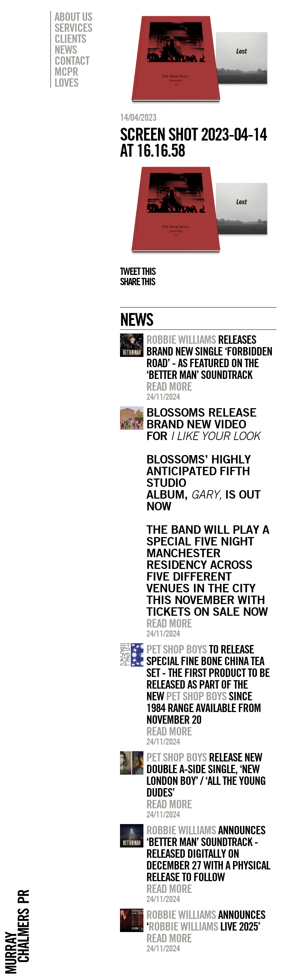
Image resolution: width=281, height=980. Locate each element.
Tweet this (138, 271)
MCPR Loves (66, 77)
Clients (70, 38)
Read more (169, 386)
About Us (73, 16)
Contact (72, 60)
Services (73, 27)
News (66, 49)
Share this (137, 282)
